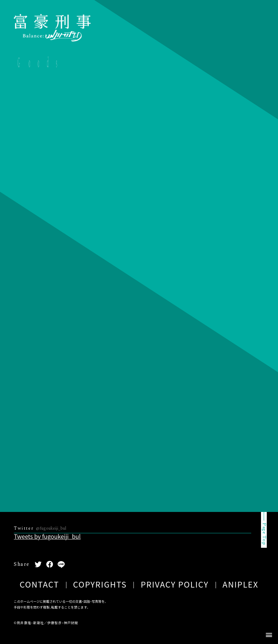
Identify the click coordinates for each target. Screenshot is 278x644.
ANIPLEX (241, 584)
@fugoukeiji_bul (51, 528)
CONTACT (39, 584)
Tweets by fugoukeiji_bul (47, 536)
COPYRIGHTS (100, 584)
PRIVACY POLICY (175, 584)
